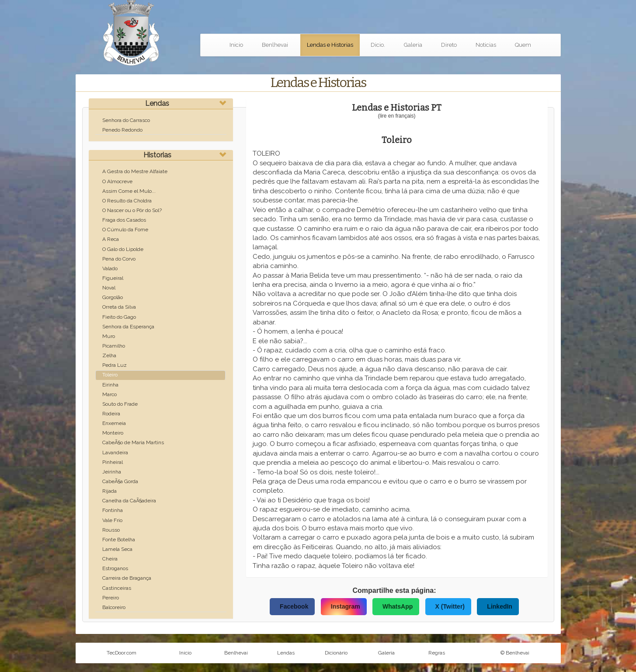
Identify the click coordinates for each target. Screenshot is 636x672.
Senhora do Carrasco (126, 120)
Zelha (109, 355)
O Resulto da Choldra (127, 201)
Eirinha (110, 385)
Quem (523, 45)
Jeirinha (112, 472)
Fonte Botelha (119, 540)
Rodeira (111, 414)
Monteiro (113, 433)
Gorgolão (113, 297)
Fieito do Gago (119, 317)
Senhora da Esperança (128, 327)
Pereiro (111, 598)
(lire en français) (396, 116)
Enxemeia (114, 423)
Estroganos (115, 568)
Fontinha (113, 510)
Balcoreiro (114, 607)
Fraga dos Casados (124, 220)
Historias (157, 155)
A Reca (111, 239)
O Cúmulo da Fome (125, 230)
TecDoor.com (122, 653)
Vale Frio (112, 520)
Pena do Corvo (119, 259)
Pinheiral (113, 462)
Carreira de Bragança (127, 578)
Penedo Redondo (122, 130)
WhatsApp (398, 606)
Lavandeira (115, 453)
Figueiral (113, 278)
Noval (109, 288)
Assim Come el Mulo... (129, 191)
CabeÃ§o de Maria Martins (133, 442)
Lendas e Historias (330, 45)
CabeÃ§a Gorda (120, 481)
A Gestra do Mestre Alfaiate (135, 171)
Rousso (111, 530)
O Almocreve (117, 181)
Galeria (413, 45)
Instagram (346, 606)
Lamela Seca (117, 549)
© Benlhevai (515, 653)
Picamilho (114, 346)
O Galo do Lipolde (123, 249)
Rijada (109, 491)
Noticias (486, 45)
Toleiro (110, 375)
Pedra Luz (115, 365)
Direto (449, 45)
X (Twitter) (450, 606)
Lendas (157, 103)
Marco (109, 394)
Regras (437, 653)
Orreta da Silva (119, 307)
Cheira (110, 559)
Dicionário (336, 653)
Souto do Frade (120, 404)
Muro (109, 336)
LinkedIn (500, 606)
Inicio (236, 45)
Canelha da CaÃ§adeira (129, 501)
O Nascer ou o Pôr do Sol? (132, 210)
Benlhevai (275, 45)
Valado (110, 268)
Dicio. (378, 45)
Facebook (294, 606)
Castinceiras (117, 588)
